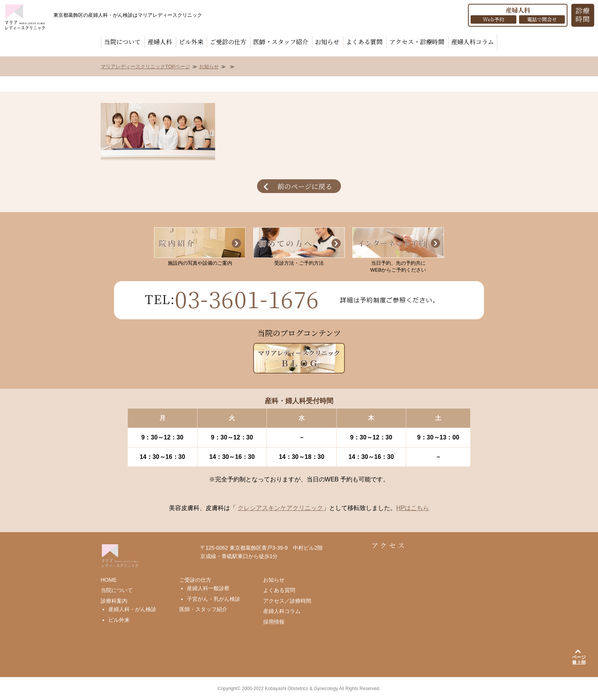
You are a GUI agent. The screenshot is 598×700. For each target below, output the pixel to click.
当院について (122, 42)
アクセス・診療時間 (417, 42)
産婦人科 (160, 42)
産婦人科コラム (473, 42)
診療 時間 (583, 14)
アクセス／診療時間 (287, 601)
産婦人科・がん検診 (132, 609)
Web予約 (494, 19)
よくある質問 (364, 42)
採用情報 (274, 622)
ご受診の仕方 (228, 42)
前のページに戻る (305, 186)
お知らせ (327, 42)
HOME (109, 580)
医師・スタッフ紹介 (281, 42)
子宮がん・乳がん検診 (214, 599)
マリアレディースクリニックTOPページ (145, 67)
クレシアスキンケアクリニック (280, 508)
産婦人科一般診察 (208, 588)
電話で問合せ (542, 19)
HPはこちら (413, 508)
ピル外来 (191, 42)
